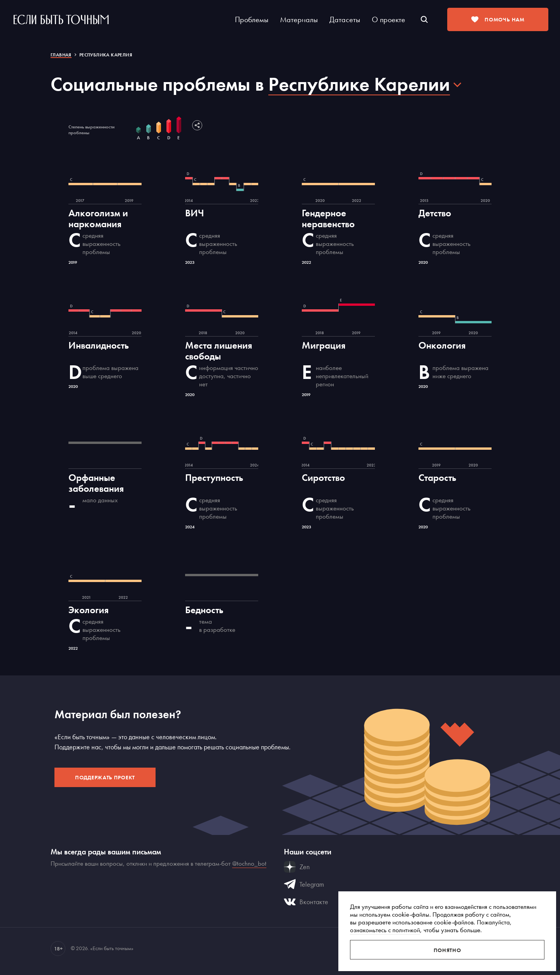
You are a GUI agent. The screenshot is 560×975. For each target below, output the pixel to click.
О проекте (388, 19)
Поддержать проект (105, 777)
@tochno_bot (249, 863)
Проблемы (252, 19)
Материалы (299, 19)
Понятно (447, 950)
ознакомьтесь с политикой (385, 930)
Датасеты (345, 19)
